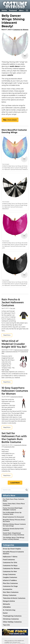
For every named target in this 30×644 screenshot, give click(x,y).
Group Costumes (9, 574)
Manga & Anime (9, 601)
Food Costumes (9, 560)
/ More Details (10, 120)
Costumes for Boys (10, 566)
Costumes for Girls (10, 563)
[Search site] (13, 490)
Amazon (7, 164)
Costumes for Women (21, 30)
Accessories (8, 589)
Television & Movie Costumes (14, 598)
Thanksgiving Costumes (12, 616)
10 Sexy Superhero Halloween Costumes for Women (15, 391)
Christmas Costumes (11, 619)
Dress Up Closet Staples (12, 549)
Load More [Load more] (15, 483)
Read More (7, 335)
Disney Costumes (10, 595)
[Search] (27, 490)
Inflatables (7, 607)
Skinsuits (6, 604)
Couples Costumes (10, 577)
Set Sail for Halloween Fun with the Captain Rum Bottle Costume (14, 438)
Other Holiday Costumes (12, 622)
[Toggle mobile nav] (27, 10)
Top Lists (13, 308)
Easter (5, 613)
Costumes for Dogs (10, 586)
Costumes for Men (9, 447)
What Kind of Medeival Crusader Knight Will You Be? (14, 344)
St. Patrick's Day (9, 610)
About (22, 10)
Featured (13, 10)
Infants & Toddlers (10, 580)
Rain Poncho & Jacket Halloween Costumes (13, 302)
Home (4, 10)
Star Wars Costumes (11, 592)
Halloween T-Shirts (10, 557)
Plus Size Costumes (10, 583)
